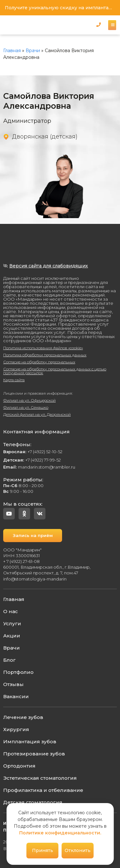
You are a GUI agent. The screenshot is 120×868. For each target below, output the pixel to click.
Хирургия (16, 729)
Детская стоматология (33, 802)
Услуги (12, 623)
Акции (12, 636)
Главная (12, 51)
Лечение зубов (23, 717)
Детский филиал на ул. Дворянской (37, 414)
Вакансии (16, 696)
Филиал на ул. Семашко (26, 407)
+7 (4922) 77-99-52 (32, 460)
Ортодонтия (19, 766)
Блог (9, 660)
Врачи (33, 51)
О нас (11, 611)
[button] (99, 24)
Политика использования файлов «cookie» (43, 348)
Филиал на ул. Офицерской (29, 400)
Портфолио (18, 672)
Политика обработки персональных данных (45, 355)
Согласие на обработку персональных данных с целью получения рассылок (55, 371)
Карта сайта (14, 380)
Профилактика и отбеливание (43, 790)
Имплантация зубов (30, 742)
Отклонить (78, 850)
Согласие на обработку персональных (39, 362)
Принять (43, 850)
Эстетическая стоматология (40, 778)
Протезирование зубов (34, 754)
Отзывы (13, 684)
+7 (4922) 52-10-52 (33, 452)
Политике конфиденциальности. (60, 833)
